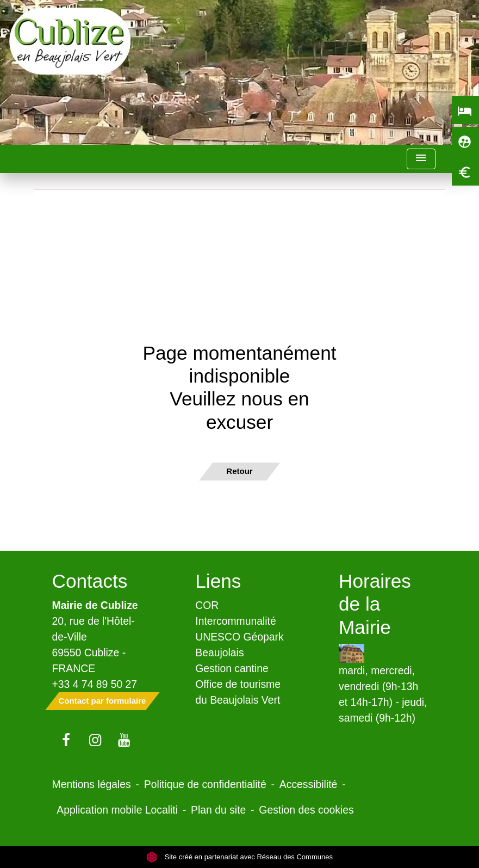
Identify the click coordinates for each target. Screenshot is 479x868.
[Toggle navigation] (421, 159)
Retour (239, 471)
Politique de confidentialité (205, 784)
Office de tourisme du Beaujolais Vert (238, 692)
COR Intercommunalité (236, 613)
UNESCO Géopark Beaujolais (239, 645)
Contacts (90, 581)
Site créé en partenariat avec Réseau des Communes (239, 857)
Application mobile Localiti (117, 810)
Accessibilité (309, 784)
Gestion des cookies (306, 810)
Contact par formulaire (102, 701)
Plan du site (218, 810)
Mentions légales (92, 784)
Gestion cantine (232, 668)
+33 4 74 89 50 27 (95, 684)
